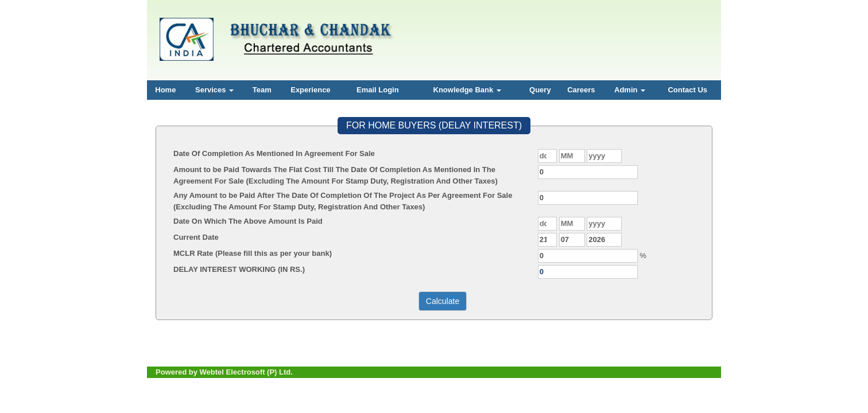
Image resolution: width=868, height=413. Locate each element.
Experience (310, 90)
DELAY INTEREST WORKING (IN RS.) (239, 269)
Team (262, 90)
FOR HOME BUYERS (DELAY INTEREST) (434, 125)
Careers (581, 90)
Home (165, 90)
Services (214, 90)
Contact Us (687, 90)
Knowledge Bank (467, 90)
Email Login (378, 90)
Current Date (196, 237)
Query (540, 90)
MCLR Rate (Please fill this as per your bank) (253, 253)
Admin (630, 90)
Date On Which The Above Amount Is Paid (248, 221)
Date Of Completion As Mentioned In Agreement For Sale (274, 153)
